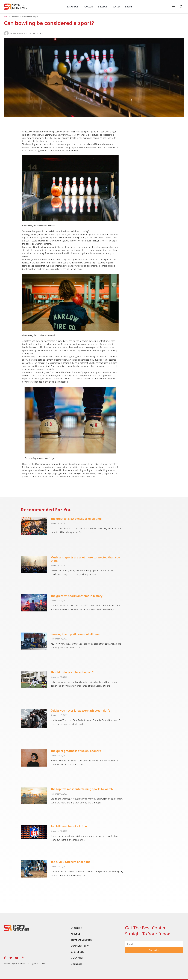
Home (6, 16)
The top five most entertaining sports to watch (82, 789)
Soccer (116, 7)
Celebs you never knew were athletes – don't (80, 711)
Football (88, 7)
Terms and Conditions (82, 940)
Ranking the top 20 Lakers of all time (75, 634)
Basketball (73, 7)
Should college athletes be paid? (72, 672)
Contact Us (76, 928)
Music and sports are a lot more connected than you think (85, 559)
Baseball (103, 7)
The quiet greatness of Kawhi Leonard (76, 751)
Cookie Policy (77, 952)
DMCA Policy (77, 958)
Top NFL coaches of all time (69, 826)
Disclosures (77, 964)
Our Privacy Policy (80, 946)
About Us (76, 934)
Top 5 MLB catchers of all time (71, 862)
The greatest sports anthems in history (77, 596)
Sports (129, 7)
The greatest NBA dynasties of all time (76, 519)
